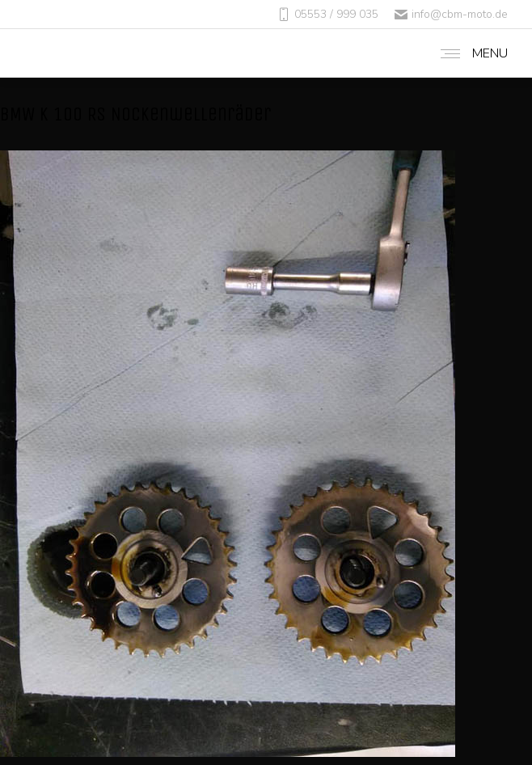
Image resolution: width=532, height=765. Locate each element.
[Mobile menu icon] (470, 53)
